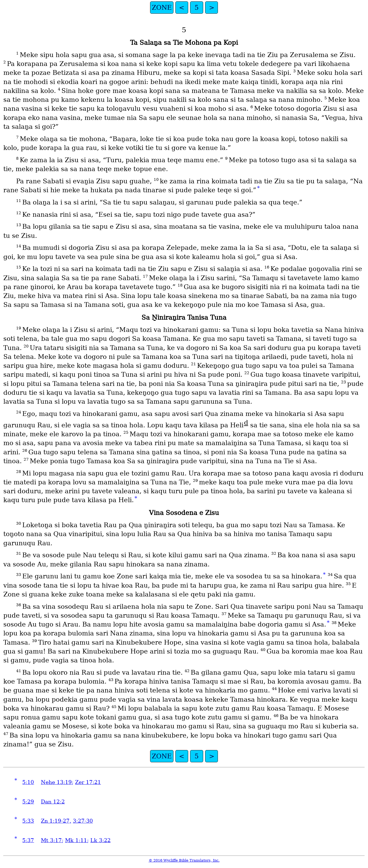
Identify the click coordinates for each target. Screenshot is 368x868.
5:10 (28, 782)
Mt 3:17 (51, 840)
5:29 (28, 802)
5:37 (28, 840)
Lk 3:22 (100, 840)
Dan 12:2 (53, 802)
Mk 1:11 (76, 840)
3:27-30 (83, 821)
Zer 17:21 (88, 782)
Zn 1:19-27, (56, 821)
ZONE (162, 8)
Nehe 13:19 (56, 782)
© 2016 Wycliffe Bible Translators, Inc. (184, 860)
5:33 (28, 821)
